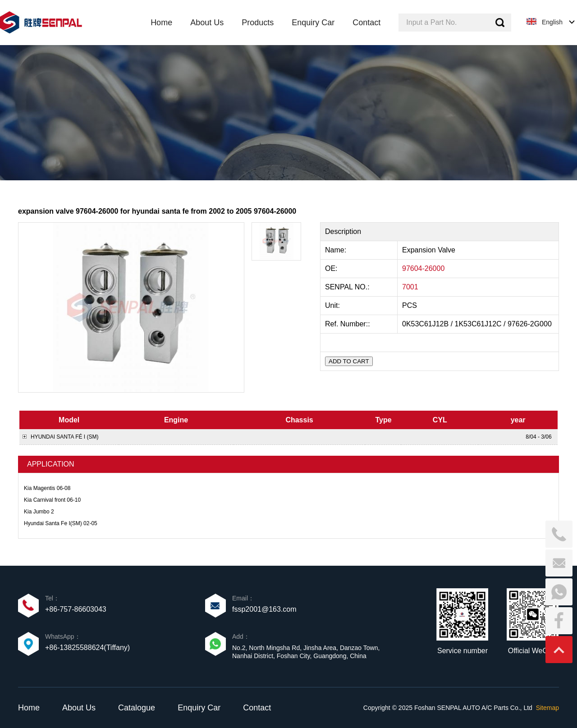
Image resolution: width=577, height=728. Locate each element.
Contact (257, 708)
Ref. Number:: (348, 324)
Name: (337, 250)
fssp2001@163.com (264, 609)
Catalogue (137, 708)
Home (29, 708)
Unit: (333, 305)
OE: (332, 268)
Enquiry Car (199, 708)
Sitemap (547, 708)
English (552, 22)
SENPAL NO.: (347, 287)
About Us (79, 708)
